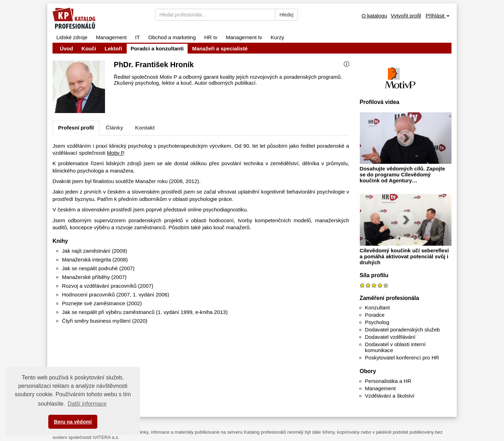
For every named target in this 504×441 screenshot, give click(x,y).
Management (111, 37)
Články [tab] (114, 128)
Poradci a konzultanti (157, 48)
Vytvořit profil (406, 16)
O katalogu (374, 16)
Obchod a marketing (172, 37)
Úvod (66, 48)
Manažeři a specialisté (220, 48)
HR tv (211, 37)
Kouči (89, 48)
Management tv (244, 37)
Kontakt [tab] (145, 128)
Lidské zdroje (72, 37)
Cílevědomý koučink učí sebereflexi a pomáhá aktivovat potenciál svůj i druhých (404, 256)
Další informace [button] (87, 404)
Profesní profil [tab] (76, 128)
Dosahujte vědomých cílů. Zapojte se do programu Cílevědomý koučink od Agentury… (402, 174)
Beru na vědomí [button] (73, 422)
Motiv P (115, 153)
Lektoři (113, 48)
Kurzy (277, 37)
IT (137, 37)
